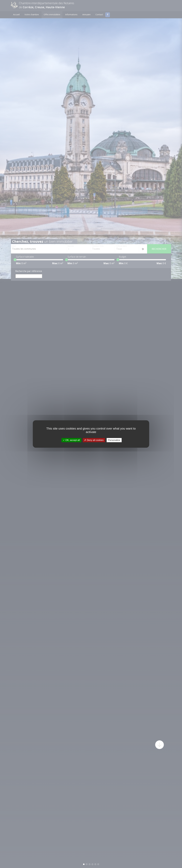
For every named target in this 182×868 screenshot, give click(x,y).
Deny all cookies (94, 440)
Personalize (114, 440)
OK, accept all (71, 440)
